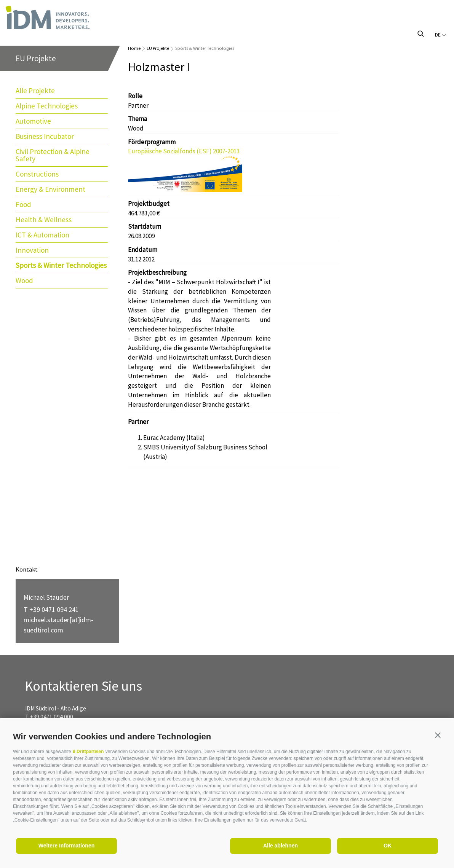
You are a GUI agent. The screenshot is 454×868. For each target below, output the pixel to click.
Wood (24, 280)
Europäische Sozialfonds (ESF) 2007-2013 (184, 151)
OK (388, 846)
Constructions (37, 174)
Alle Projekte (35, 91)
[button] (438, 735)
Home (134, 48)
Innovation (32, 250)
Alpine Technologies (47, 106)
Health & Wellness (44, 220)
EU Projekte (158, 48)
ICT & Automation (42, 235)
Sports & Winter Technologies (61, 265)
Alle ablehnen (281, 846)
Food (23, 204)
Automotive (33, 121)
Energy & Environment (50, 189)
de (440, 35)
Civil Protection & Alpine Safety (53, 155)
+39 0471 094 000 (51, 717)
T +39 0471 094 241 (51, 609)
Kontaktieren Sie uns (84, 686)
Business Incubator (45, 136)
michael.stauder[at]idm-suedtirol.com (58, 625)
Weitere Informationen (67, 846)
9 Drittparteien (88, 752)
